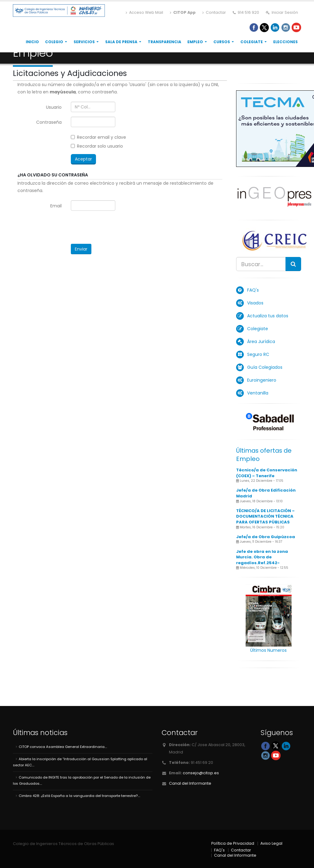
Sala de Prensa (121, 42)
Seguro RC (258, 354)
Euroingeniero (262, 380)
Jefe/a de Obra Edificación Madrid (266, 493)
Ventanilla (258, 393)
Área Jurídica (261, 342)
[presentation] (117, 227)
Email (56, 206)
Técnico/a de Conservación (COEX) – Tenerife (267, 473)
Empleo (195, 42)
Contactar (214, 12)
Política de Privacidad (233, 843)
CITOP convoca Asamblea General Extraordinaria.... (63, 747)
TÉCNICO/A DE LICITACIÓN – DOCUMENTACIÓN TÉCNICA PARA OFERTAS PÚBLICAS (265, 516)
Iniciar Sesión (282, 12)
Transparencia (165, 42)
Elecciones (285, 42)
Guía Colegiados (265, 367)
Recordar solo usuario (97, 146)
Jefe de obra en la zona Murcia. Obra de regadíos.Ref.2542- (262, 557)
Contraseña (49, 122)
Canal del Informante (190, 783)
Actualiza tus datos (268, 316)
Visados (255, 303)
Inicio (32, 42)
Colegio (54, 42)
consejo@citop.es (201, 773)
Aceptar (83, 159)
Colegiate (252, 42)
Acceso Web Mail (144, 12)
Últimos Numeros (268, 650)
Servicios (84, 42)
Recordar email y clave (98, 137)
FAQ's (253, 290)
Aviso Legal (271, 843)
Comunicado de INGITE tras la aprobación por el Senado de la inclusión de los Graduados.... (82, 780)
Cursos (222, 42)
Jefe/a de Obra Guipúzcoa (266, 537)
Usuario (54, 107)
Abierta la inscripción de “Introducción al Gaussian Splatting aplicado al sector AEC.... (80, 762)
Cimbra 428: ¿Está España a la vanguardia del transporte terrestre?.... (79, 796)
